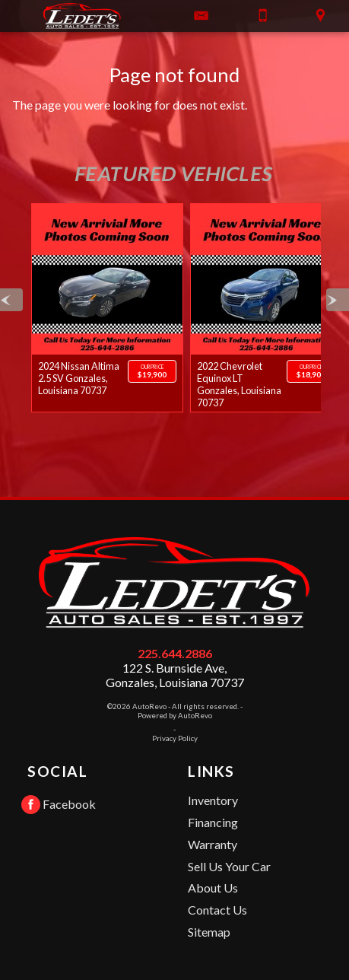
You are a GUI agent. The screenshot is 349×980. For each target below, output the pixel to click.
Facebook (59, 805)
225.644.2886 (175, 653)
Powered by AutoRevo (175, 716)
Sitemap (209, 932)
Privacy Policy (175, 738)
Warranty (213, 844)
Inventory (213, 800)
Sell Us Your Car (229, 866)
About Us (213, 888)
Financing (213, 822)
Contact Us (217, 910)
